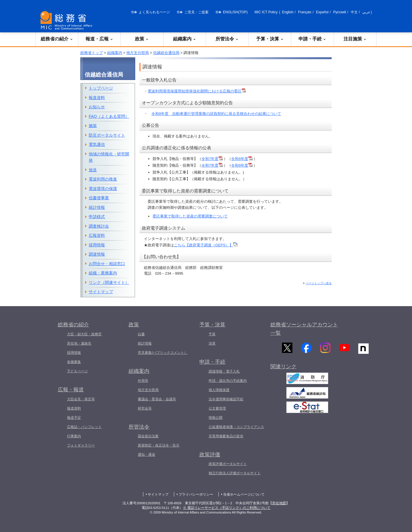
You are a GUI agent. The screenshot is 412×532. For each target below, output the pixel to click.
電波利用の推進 (103, 179)
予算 (212, 334)
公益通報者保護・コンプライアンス (236, 427)
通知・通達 (146, 455)
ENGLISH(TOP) (235, 12)
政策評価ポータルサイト (228, 464)
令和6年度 (242, 159)
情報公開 (216, 418)
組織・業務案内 (103, 273)
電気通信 (97, 144)
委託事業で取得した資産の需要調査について (190, 216)
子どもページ (77, 371)
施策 (93, 126)
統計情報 (97, 207)
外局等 (143, 381)
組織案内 (185, 39)
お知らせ (97, 107)
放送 (93, 170)
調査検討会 (99, 226)
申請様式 (97, 217)
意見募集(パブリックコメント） (163, 353)
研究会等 (145, 408)
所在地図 (279, 503)
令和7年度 (212, 159)
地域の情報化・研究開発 (109, 157)
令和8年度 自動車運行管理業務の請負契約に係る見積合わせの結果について (216, 114)
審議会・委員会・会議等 (157, 399)
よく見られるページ (154, 12)
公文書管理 (217, 408)
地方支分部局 (138, 53)
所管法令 (227, 39)
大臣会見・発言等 (81, 399)
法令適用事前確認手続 (226, 399)
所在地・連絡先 (79, 343)
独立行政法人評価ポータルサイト (235, 473)
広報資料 (97, 235)
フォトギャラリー (81, 445)
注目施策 (355, 39)
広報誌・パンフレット (84, 427)
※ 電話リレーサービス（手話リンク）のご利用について (227, 508)
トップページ (101, 88)
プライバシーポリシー (196, 494)
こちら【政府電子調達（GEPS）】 (206, 245)
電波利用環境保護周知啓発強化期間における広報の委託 (197, 91)
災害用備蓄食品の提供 (226, 436)
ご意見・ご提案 (196, 12)
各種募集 (74, 362)
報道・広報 (99, 39)
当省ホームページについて (244, 494)
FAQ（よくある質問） (109, 116)
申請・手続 (312, 39)
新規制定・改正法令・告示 (159, 445)
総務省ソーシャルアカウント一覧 (304, 329)
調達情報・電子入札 (224, 371)
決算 (212, 343)
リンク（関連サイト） (109, 282)
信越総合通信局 (166, 53)
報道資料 (97, 98)
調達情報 (97, 254)
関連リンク (283, 370)
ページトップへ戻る (319, 283)
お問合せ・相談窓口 (107, 264)
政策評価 (210, 455)
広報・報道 (71, 390)
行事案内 (74, 436)
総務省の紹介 (57, 39)
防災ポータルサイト (107, 135)
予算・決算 (270, 39)
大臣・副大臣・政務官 (84, 334)
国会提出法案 (148, 436)
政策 (142, 39)
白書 (141, 334)
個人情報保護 (219, 390)
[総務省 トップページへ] (68, 20)
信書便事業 (99, 198)
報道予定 (74, 418)
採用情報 (97, 245)
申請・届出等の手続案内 (228, 381)
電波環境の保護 (103, 189)
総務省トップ (92, 53)
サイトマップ (101, 292)
